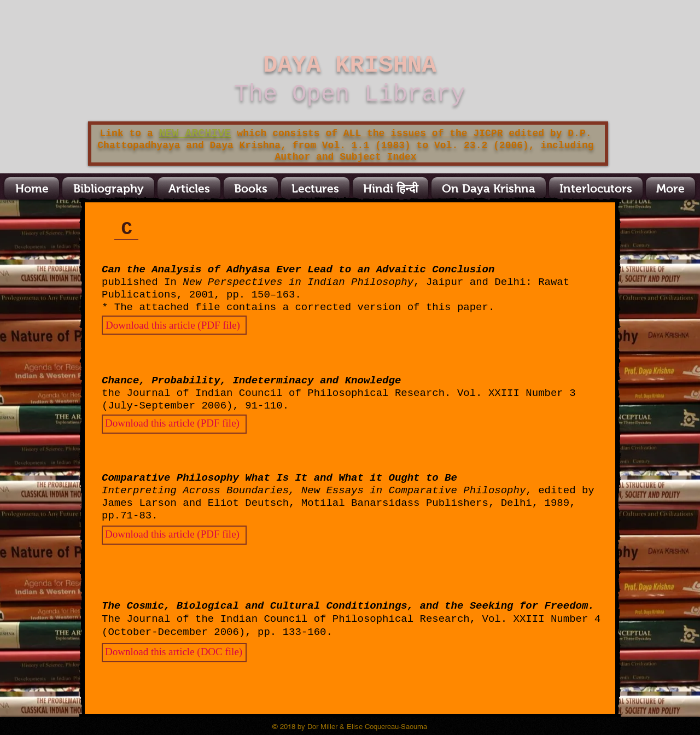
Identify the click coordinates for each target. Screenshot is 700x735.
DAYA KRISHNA (350, 65)
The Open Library (349, 94)
